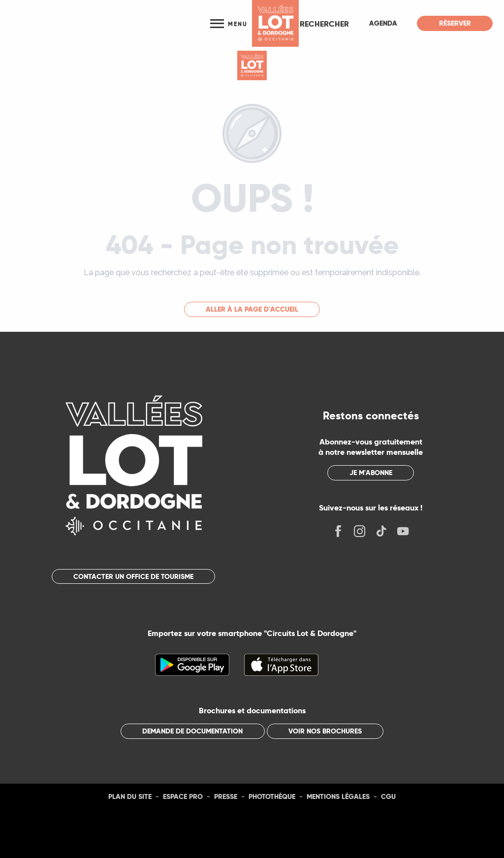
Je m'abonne (371, 473)
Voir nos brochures (325, 731)
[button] (324, 24)
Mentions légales (338, 796)
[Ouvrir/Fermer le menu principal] (229, 23)
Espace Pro (183, 796)
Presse (226, 796)
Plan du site (130, 796)
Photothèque (272, 796)
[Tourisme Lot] (252, 65)
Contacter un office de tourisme (133, 576)
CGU (388, 796)
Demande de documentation (192, 731)
